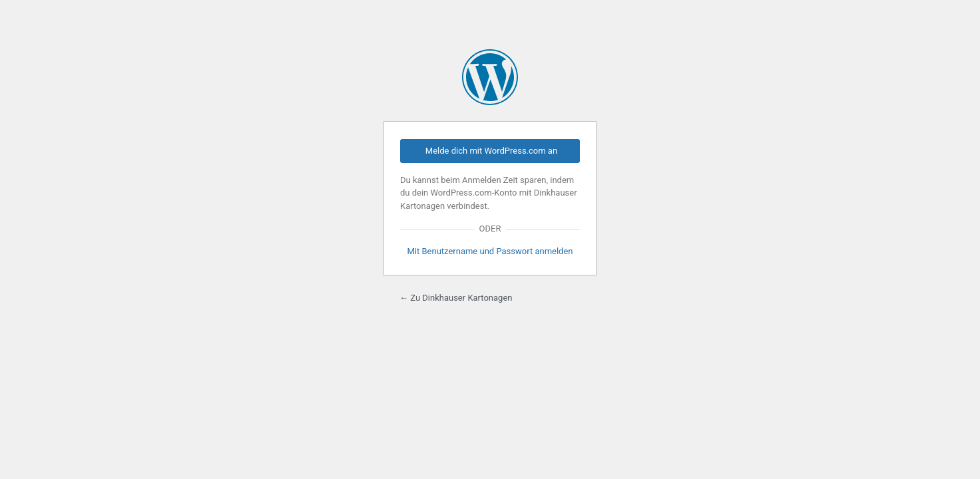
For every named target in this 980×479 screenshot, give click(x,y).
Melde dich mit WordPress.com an (491, 151)
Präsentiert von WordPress (490, 77)
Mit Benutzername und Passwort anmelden (490, 251)
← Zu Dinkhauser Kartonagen (456, 298)
